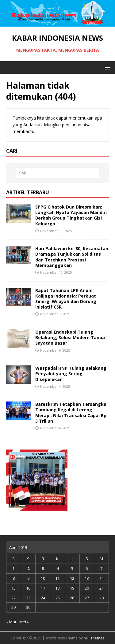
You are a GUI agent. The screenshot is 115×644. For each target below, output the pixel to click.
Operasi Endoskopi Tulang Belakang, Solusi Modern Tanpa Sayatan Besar (70, 337)
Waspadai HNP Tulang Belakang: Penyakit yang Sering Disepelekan (71, 374)
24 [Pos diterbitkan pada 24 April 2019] (43, 598)
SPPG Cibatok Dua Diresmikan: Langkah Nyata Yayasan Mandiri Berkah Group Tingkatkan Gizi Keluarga (71, 215)
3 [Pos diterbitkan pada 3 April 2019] (43, 568)
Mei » (24, 622)
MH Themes (94, 638)
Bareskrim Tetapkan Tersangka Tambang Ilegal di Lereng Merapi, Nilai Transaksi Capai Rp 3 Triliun (71, 413)
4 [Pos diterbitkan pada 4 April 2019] (57, 568)
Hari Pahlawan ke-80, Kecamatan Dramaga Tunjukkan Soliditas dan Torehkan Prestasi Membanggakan (72, 257)
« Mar (11, 622)
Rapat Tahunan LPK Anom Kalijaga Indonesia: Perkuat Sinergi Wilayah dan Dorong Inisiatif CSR (66, 299)
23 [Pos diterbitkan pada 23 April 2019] (28, 598)
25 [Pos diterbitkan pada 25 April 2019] (57, 598)
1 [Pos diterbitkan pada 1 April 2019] (14, 568)
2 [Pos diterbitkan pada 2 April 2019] (28, 568)
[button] (107, 67)
